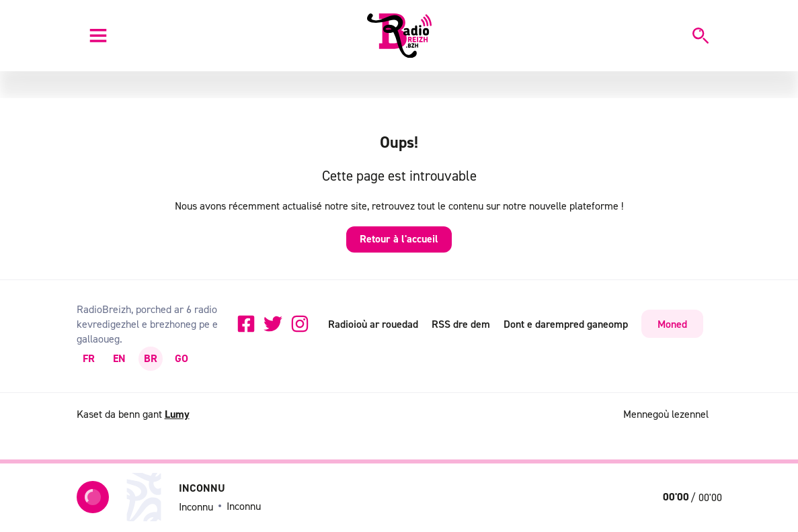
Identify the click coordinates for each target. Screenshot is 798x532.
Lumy (177, 414)
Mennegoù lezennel (666, 414)
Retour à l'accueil (399, 239)
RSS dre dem (461, 324)
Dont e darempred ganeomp (566, 324)
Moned (672, 324)
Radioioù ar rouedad (373, 324)
